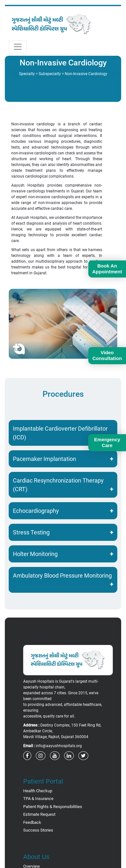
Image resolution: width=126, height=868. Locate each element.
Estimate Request (39, 814)
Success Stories (38, 830)
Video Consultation (107, 355)
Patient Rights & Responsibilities (53, 807)
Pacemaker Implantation (44, 459)
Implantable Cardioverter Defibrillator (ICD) (60, 433)
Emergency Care (107, 442)
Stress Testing (31, 532)
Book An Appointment (107, 269)
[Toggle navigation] (18, 47)
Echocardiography (36, 511)
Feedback (32, 822)
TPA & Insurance (38, 799)
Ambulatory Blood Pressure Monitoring (62, 575)
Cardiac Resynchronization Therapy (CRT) (58, 485)
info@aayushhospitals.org (59, 746)
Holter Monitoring (35, 554)
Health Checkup (38, 791)
